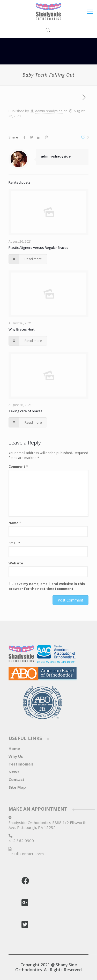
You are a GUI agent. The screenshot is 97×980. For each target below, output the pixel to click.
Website (16, 563)
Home (14, 748)
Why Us (16, 756)
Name (15, 523)
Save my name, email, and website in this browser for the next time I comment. (47, 586)
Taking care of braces (25, 411)
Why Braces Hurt (22, 329)
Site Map (17, 787)
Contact (17, 779)
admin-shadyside (49, 111)
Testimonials (21, 764)
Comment (18, 466)
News (14, 772)
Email (14, 543)
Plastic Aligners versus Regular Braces (38, 248)
